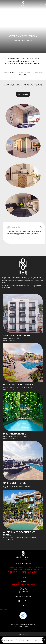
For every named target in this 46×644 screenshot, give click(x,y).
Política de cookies (23, 635)
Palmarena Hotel (15, 434)
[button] (21, 246)
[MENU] (2, 4)
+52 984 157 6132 (23, 590)
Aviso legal (23, 633)
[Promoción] (38, 641)
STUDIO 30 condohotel (18, 335)
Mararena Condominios (18, 385)
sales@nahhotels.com (23, 593)
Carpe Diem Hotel (14, 483)
